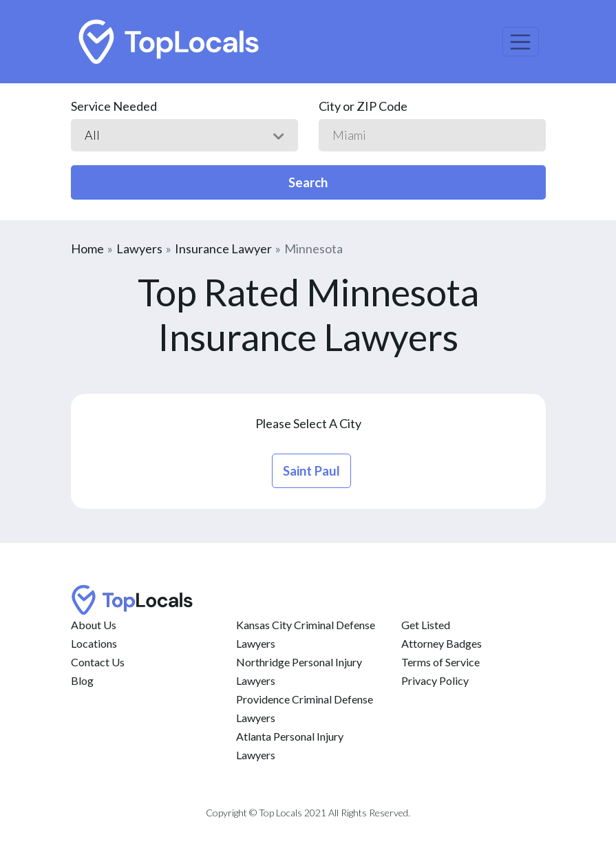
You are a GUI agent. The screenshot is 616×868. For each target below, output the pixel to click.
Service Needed (114, 106)
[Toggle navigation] (521, 42)
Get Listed (426, 625)
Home (87, 248)
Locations (94, 643)
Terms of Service (440, 662)
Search (308, 182)
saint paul (311, 471)
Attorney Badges (442, 643)
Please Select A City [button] (308, 423)
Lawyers (139, 248)
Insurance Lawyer (223, 248)
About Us (94, 625)
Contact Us (98, 662)
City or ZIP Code (363, 106)
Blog (82, 680)
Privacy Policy (435, 680)
